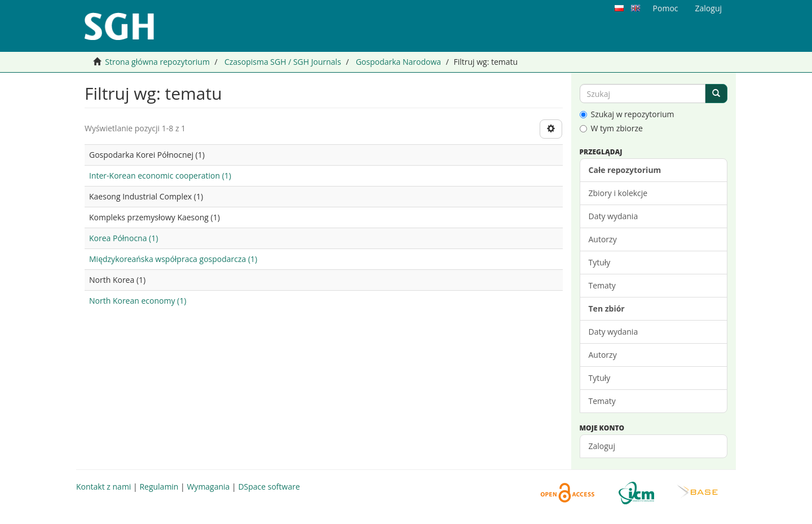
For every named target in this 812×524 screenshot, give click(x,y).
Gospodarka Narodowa (398, 62)
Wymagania (208, 487)
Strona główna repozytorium (157, 62)
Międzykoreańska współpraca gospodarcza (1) (173, 259)
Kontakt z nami (103, 487)
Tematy (602, 285)
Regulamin (159, 487)
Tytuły (600, 262)
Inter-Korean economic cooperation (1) (160, 176)
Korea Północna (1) (123, 238)
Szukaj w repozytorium (627, 114)
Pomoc (666, 8)
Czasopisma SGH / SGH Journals (283, 62)
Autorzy (603, 239)
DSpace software (269, 487)
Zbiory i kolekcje (618, 193)
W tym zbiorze (611, 128)
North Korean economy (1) (138, 301)
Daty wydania (614, 216)
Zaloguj (602, 446)
